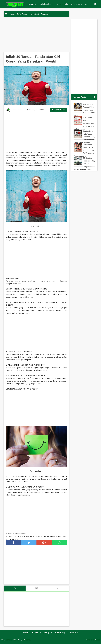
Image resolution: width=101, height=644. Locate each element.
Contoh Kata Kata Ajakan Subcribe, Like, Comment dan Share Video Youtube (84, 137)
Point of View (76, 4)
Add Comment (59, 110)
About (25, 633)
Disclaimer (74, 633)
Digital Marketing (46, 4)
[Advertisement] (36, 35)
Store (87, 4)
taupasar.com (7, 640)
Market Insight (62, 4)
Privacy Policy (59, 633)
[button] (95, 4)
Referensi (32, 4)
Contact (35, 633)
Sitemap (46, 633)
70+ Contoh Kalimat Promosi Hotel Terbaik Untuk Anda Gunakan (84, 123)
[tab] (15, 588)
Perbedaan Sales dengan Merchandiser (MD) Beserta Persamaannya (84, 150)
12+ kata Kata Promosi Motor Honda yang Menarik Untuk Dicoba (84, 110)
